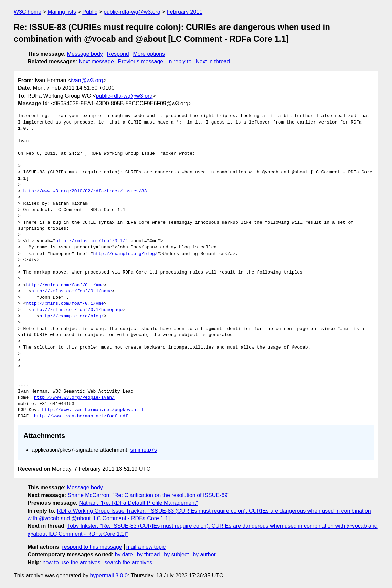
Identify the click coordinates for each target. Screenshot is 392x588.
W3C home (28, 12)
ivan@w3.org (87, 80)
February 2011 (184, 12)
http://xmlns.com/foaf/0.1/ (90, 241)
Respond (118, 54)
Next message (96, 61)
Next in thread (213, 61)
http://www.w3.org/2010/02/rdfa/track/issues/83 (85, 191)
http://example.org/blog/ (125, 254)
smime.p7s (143, 450)
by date (124, 554)
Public (90, 12)
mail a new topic (146, 547)
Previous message (141, 61)
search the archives (129, 562)
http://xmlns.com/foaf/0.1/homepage (77, 310)
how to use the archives (72, 562)
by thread (149, 554)
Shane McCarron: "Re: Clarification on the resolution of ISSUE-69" (149, 495)
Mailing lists (62, 12)
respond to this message (92, 547)
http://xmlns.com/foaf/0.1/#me (65, 285)
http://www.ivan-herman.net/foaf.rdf (81, 416)
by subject (176, 554)
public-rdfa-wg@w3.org (132, 12)
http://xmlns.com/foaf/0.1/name (72, 291)
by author (204, 554)
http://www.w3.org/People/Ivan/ (74, 398)
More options (149, 54)
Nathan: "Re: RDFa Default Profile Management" (138, 503)
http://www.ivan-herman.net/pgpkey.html (93, 410)
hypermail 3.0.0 (109, 575)
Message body (85, 54)
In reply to (179, 61)
